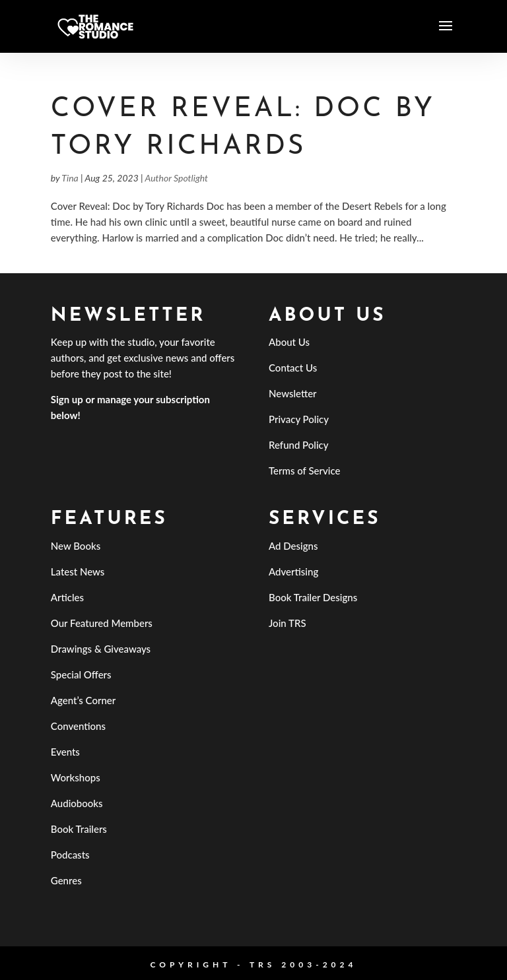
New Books (76, 546)
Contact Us (293, 368)
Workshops (76, 777)
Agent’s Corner (84, 700)
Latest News (78, 572)
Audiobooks (77, 803)
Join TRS (287, 623)
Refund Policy (299, 445)
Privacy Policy (299, 419)
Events (65, 752)
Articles (67, 597)
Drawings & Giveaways (101, 649)
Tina (70, 178)
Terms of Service (304, 471)
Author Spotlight (177, 178)
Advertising (293, 572)
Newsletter (293, 393)
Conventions (78, 726)
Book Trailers (79, 829)
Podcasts (70, 855)
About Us (289, 342)
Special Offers (81, 674)
